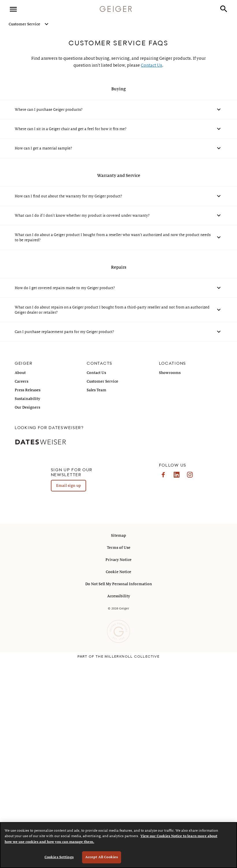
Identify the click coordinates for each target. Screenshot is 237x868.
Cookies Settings (59, 857)
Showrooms (170, 373)
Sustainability (27, 399)
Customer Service (24, 24)
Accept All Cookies (102, 857)
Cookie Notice (118, 572)
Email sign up (68, 486)
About (20, 373)
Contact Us (151, 65)
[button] (224, 9)
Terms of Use (119, 548)
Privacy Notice (118, 560)
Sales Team (97, 390)
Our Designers (27, 407)
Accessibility (119, 596)
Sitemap (118, 536)
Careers (22, 381)
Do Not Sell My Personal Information (119, 584)
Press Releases (28, 390)
